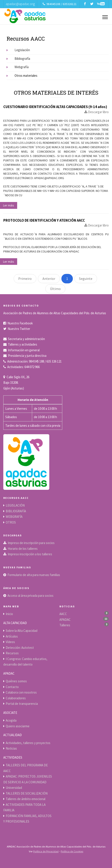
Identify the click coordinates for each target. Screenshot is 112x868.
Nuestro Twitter (19, 329)
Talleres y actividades (23, 344)
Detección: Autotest (20, 648)
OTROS (11, 522)
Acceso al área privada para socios (30, 596)
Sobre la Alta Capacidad (22, 631)
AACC (63, 614)
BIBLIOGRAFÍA (16, 511)
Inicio (9, 614)
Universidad (14, 788)
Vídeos (10, 642)
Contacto (12, 687)
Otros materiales (22, 76)
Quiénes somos (16, 681)
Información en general (24, 350)
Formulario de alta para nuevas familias (34, 575)
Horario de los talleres (23, 549)
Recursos (12, 653)
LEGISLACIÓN (15, 505)
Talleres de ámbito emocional (26, 799)
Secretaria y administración (26, 339)
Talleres (65, 625)
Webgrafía (18, 67)
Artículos (12, 636)
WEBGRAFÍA (14, 517)
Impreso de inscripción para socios (31, 543)
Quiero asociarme (18, 726)
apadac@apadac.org (20, 4)
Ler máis (9, 205)
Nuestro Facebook (20, 323)
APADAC (65, 620)
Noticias (11, 748)
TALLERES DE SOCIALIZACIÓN (27, 793)
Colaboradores (16, 698)
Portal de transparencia (22, 704)
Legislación (18, 50)
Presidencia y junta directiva (27, 356)
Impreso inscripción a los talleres (30, 554)
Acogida (11, 720)
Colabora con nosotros (21, 692)
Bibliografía (18, 59)
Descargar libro (96, 112)
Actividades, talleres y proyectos (28, 743)
